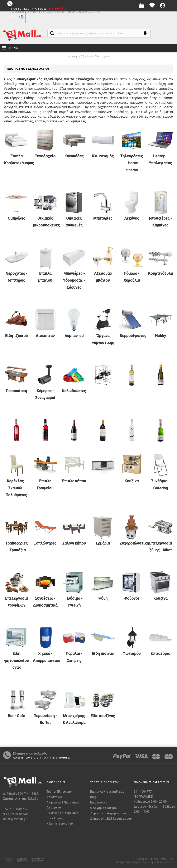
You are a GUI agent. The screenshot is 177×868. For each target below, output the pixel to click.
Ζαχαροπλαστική (134, 543)
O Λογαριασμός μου (104, 808)
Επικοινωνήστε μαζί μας (107, 792)
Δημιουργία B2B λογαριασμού (111, 819)
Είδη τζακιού (16, 336)
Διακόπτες (45, 336)
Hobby (161, 336)
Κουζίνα (132, 481)
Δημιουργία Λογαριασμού (108, 813)
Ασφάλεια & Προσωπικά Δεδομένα (63, 805)
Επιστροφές (99, 802)
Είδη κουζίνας (103, 716)
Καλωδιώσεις (74, 391)
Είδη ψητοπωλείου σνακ (16, 660)
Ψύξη (103, 598)
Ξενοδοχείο (45, 156)
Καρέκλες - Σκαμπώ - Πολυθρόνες (16, 488)
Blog (93, 797)
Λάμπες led (74, 336)
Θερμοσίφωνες (133, 336)
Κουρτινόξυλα (161, 273)
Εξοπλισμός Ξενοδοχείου (95, 56)
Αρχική (73, 56)
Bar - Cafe (16, 716)
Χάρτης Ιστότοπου (60, 824)
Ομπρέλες (16, 218)
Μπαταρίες (103, 218)
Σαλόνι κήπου (74, 543)
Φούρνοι (132, 598)
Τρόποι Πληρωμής (59, 792)
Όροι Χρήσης (55, 818)
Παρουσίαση (16, 391)
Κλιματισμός (103, 156)
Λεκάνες (132, 218)
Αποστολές (55, 797)
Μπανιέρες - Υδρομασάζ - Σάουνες (74, 280)
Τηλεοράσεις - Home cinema (132, 163)
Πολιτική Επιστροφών (62, 813)
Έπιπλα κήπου (74, 481)
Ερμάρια (103, 543)
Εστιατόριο (160, 653)
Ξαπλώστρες (45, 543)
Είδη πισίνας (103, 653)
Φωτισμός (132, 653)
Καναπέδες (74, 156)
